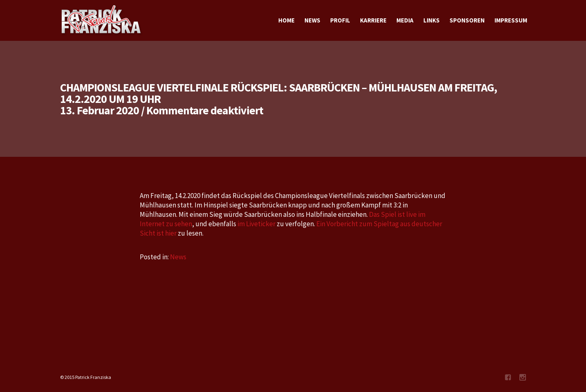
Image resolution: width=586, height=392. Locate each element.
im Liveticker (256, 224)
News (178, 257)
